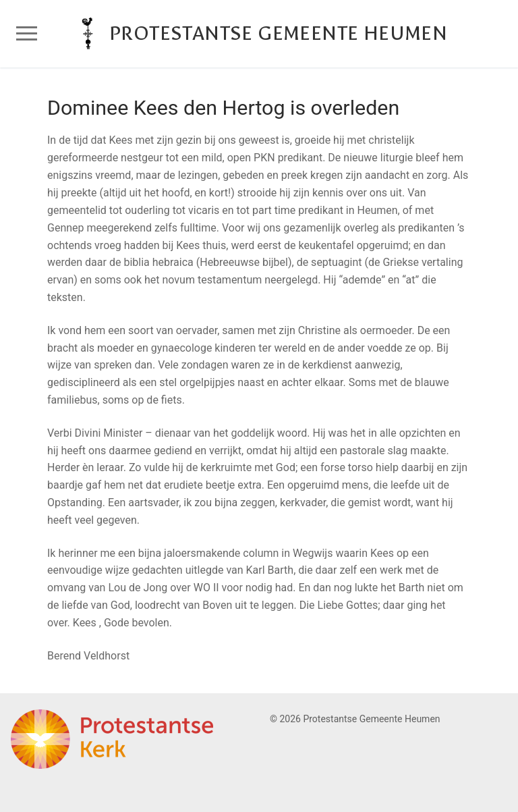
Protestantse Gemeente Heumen (278, 33)
